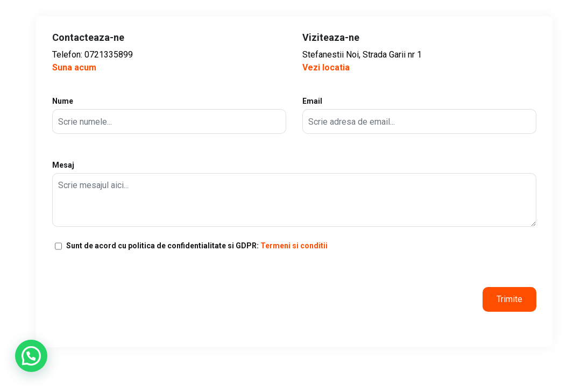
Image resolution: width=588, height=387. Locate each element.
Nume (169, 115)
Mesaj (294, 194)
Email (419, 115)
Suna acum (74, 67)
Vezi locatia (326, 67)
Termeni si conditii (294, 246)
